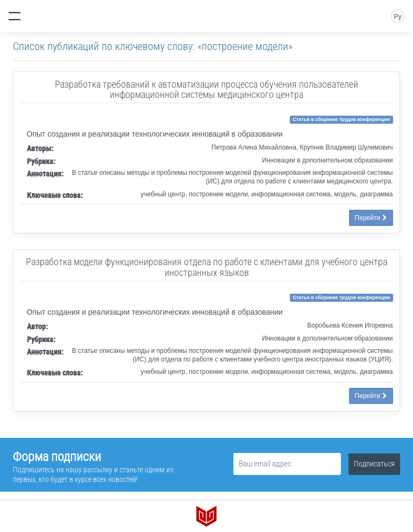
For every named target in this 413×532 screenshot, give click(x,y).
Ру (397, 17)
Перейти (371, 218)
